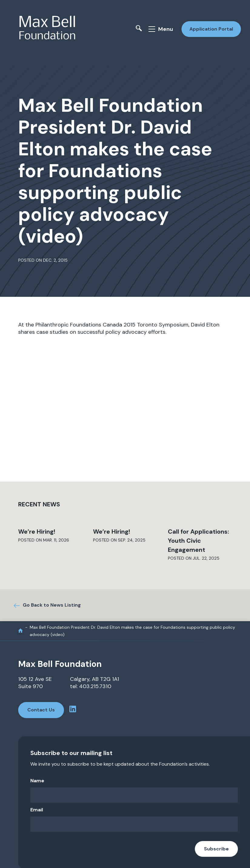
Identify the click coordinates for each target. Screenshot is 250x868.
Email (37, 809)
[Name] (134, 794)
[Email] (134, 823)
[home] (20, 630)
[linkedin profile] (76, 710)
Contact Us (41, 709)
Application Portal (210, 29)
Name (37, 780)
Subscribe (216, 848)
